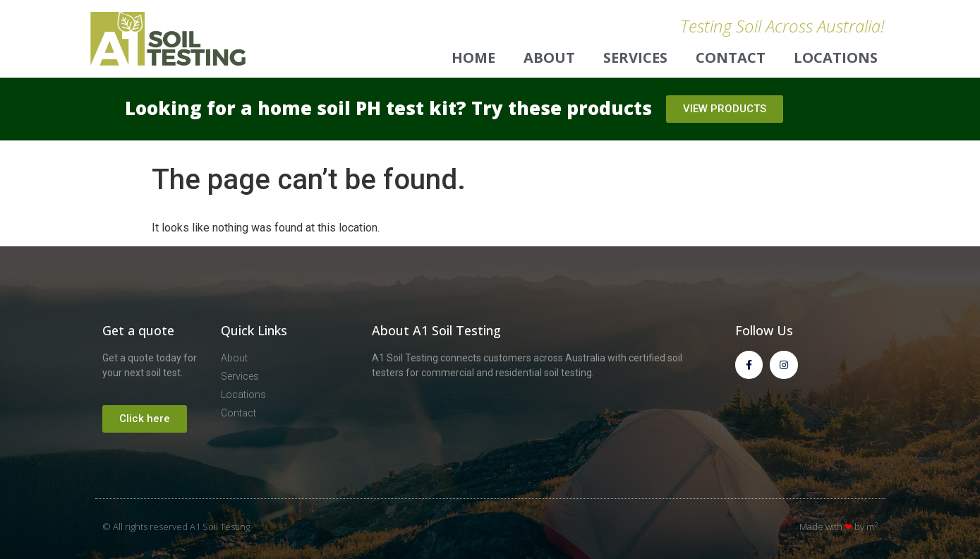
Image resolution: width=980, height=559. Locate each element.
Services (635, 58)
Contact (731, 58)
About (549, 58)
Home (473, 58)
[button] (725, 109)
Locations (836, 58)
